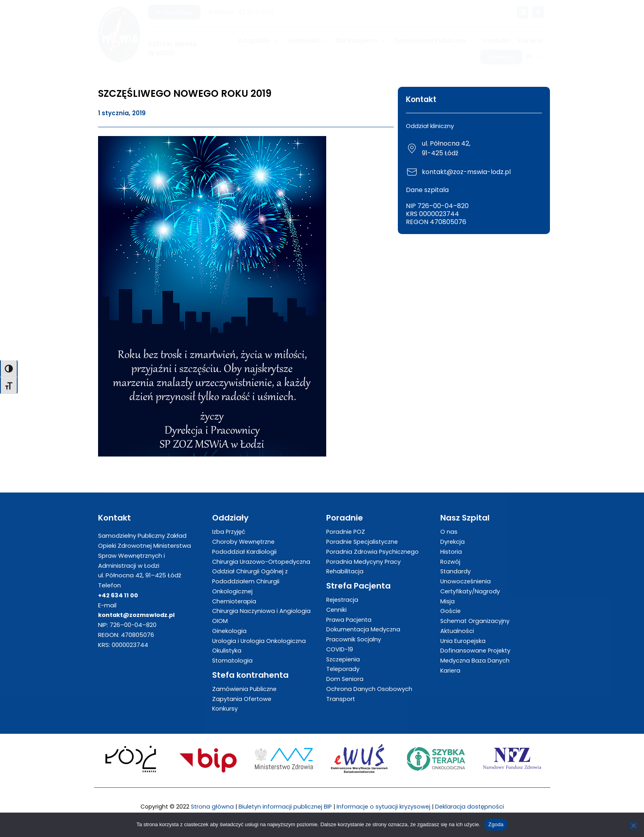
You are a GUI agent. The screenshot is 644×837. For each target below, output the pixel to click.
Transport (341, 699)
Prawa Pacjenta (350, 620)
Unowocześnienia (466, 581)
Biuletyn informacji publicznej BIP (284, 806)
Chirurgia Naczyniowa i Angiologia (262, 611)
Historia (451, 552)
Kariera (530, 41)
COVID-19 (340, 649)
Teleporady (343, 669)
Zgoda (496, 824)
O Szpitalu (258, 41)
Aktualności (457, 631)
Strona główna (210, 806)
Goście (451, 611)
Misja (447, 601)
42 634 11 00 (256, 12)
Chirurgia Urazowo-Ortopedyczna (262, 562)
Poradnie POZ (346, 532)
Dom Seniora (345, 679)
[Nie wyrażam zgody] (633, 825)
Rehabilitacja (345, 571)
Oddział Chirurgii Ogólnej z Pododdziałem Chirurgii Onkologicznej (251, 581)
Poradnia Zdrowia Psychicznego (373, 552)
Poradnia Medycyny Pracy (364, 562)
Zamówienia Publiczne (434, 41)
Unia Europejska (463, 641)
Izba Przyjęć (229, 532)
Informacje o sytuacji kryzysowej (384, 806)
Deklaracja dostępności (471, 806)
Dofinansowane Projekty (476, 650)
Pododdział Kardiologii (245, 552)
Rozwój (451, 562)
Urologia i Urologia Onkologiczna (260, 641)
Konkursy (225, 708)
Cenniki (337, 610)
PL (534, 57)
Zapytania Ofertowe (243, 699)
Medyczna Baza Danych (475, 660)
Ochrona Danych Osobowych (369, 689)
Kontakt (496, 41)
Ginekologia (230, 631)
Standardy (456, 571)
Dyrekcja (453, 542)
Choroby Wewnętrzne (245, 542)
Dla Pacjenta (361, 41)
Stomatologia (233, 660)
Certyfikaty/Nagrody (471, 591)
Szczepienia (344, 659)
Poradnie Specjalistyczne (363, 542)
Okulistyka (227, 650)
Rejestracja (343, 600)
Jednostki (307, 41)
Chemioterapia (235, 601)
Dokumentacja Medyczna (364, 629)
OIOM (220, 621)
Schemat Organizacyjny (476, 621)
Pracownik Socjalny (354, 639)
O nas (449, 532)
